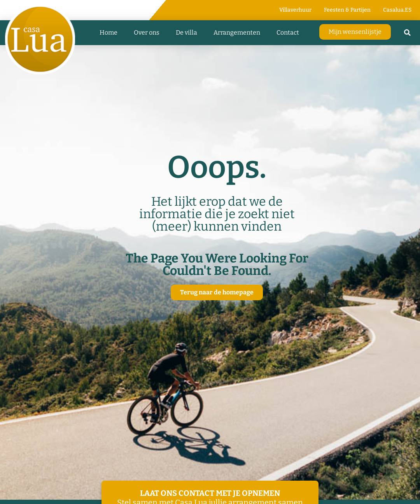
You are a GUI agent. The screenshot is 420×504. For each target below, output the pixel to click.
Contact (288, 32)
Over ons (147, 32)
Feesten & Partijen (347, 10)
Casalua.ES (397, 10)
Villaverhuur (295, 10)
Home (108, 32)
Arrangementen (237, 32)
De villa (186, 32)
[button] (407, 33)
